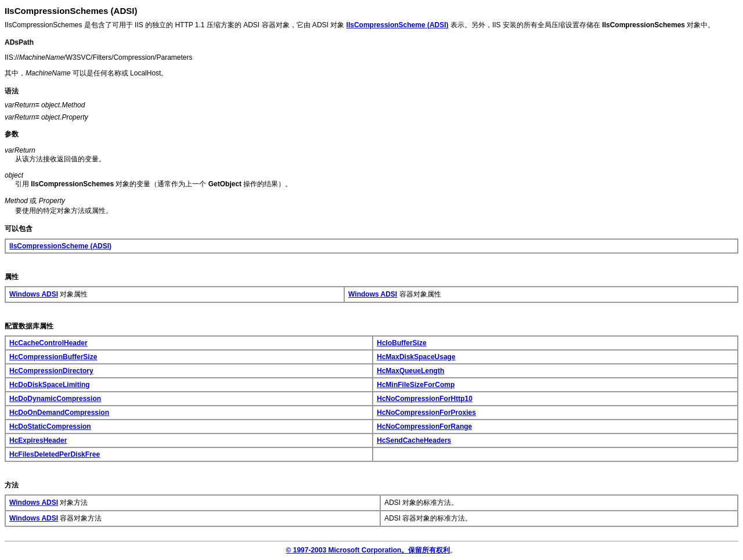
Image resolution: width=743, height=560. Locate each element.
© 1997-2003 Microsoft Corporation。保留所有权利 (368, 550)
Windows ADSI (34, 294)
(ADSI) (398, 25)
